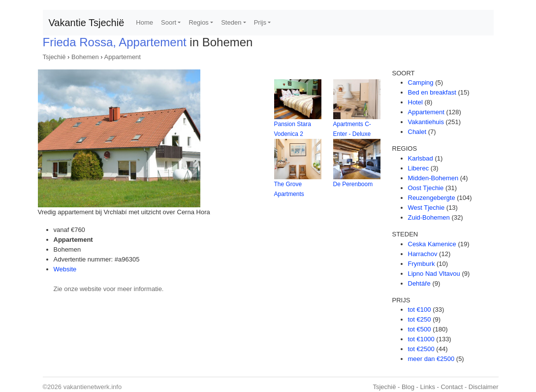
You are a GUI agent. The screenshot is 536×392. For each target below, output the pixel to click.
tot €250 (420, 319)
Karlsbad (421, 158)
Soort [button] (169, 22)
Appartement (123, 57)
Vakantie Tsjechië (87, 23)
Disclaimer (484, 387)
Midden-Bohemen (433, 178)
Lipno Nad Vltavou (434, 274)
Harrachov (423, 254)
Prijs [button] (260, 22)
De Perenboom (353, 184)
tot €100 (420, 310)
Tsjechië (54, 57)
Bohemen (85, 57)
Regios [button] (198, 22)
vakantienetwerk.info (93, 387)
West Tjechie (426, 208)
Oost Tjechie (426, 188)
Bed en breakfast (432, 92)
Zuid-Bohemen (429, 217)
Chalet (417, 132)
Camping (421, 82)
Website (65, 269)
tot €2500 (421, 349)
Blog (408, 387)
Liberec (419, 168)
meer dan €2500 (431, 359)
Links (428, 387)
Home (144, 22)
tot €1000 (421, 339)
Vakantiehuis (426, 122)
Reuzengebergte (432, 198)
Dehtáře (419, 283)
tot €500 (420, 329)
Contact (452, 387)
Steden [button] (231, 22)
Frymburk (422, 264)
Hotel (415, 102)
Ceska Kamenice (432, 244)
